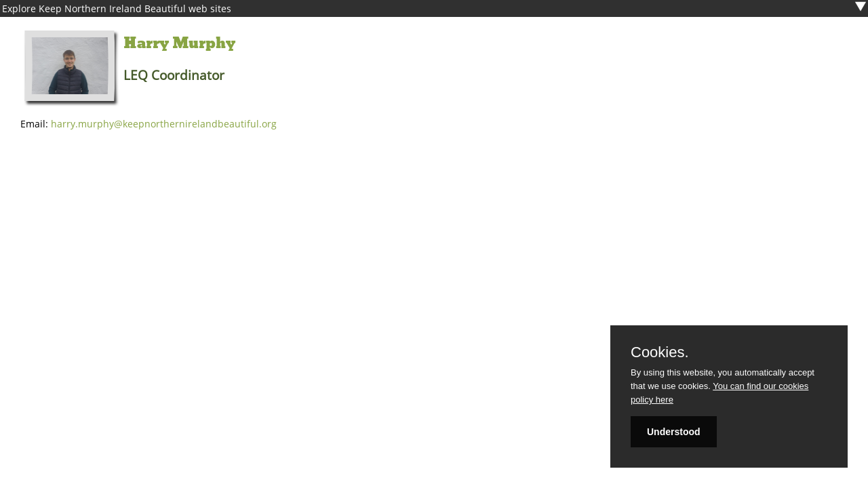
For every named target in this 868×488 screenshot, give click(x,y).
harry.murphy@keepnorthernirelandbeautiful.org (164, 124)
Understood (674, 432)
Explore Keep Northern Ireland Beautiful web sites (117, 8)
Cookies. (660, 352)
